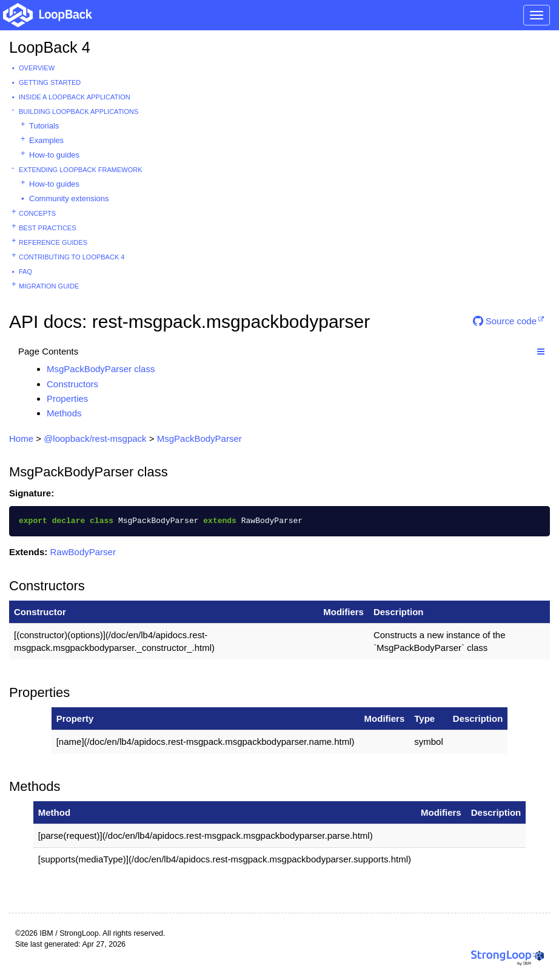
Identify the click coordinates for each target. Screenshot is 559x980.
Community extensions (69, 198)
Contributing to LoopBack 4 (72, 257)
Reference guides (53, 242)
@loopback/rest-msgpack (95, 438)
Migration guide (49, 286)
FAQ (25, 272)
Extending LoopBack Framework (81, 170)
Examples (46, 140)
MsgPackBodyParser (199, 438)
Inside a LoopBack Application (75, 97)
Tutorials (44, 126)
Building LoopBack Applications (79, 112)
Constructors (72, 384)
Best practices (48, 228)
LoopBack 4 (50, 47)
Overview (37, 68)
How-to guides (54, 155)
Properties (67, 398)
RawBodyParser (83, 552)
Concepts (37, 213)
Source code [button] (505, 321)
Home (21, 438)
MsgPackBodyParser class (101, 369)
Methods (64, 413)
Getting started (50, 82)
